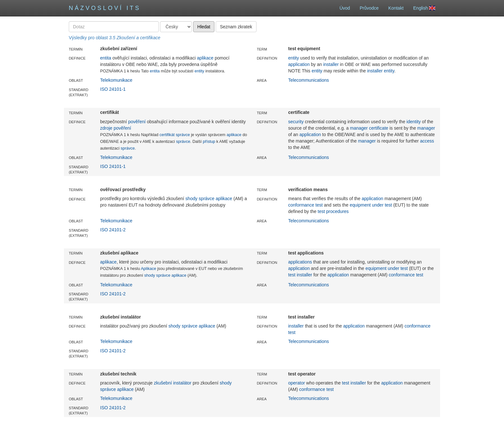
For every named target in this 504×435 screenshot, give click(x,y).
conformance (301, 205)
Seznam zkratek (236, 27)
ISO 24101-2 (113, 230)
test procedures (333, 211)
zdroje (106, 128)
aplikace (205, 58)
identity (414, 122)
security (296, 122)
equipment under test (371, 205)
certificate (379, 128)
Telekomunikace (116, 80)
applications (300, 262)
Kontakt (396, 8)
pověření (137, 122)
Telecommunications (309, 80)
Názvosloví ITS (105, 8)
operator (297, 383)
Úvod (345, 8)
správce (183, 135)
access (427, 141)
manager (359, 128)
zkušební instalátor (173, 383)
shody (191, 199)
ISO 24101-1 (113, 89)
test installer (300, 275)
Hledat (204, 27)
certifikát (167, 135)
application (299, 64)
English (424, 8)
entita (106, 58)
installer (331, 64)
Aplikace (148, 269)
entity (199, 71)
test (319, 205)
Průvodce (369, 8)
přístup (209, 142)
